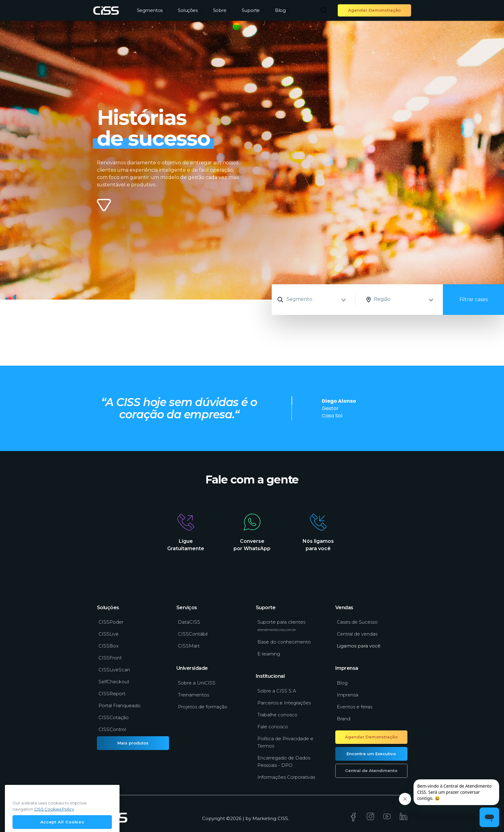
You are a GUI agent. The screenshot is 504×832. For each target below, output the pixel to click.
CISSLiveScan (114, 670)
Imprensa (348, 695)
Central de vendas (357, 634)
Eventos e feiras (355, 707)
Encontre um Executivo (371, 754)
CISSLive (109, 634)
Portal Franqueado (120, 705)
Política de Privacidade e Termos (285, 742)
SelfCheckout (114, 682)
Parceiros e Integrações (284, 703)
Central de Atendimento (371, 770)
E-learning (269, 654)
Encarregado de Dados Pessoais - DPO (284, 761)
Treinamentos (193, 695)
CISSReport (112, 694)
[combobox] (323, 299)
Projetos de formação (203, 707)
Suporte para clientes (281, 625)
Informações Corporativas (286, 777)
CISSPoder (111, 622)
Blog (282, 10)
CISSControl (112, 729)
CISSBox (109, 646)
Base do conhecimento (284, 642)
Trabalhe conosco (277, 715)
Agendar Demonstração (374, 10)
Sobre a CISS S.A (277, 691)
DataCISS (189, 622)
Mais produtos (133, 743)
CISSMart (189, 646)
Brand (344, 719)
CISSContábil (193, 634)
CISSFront (110, 658)
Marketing (264, 818)
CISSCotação (114, 717)
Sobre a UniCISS (197, 683)
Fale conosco (273, 727)
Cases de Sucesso (357, 622)
